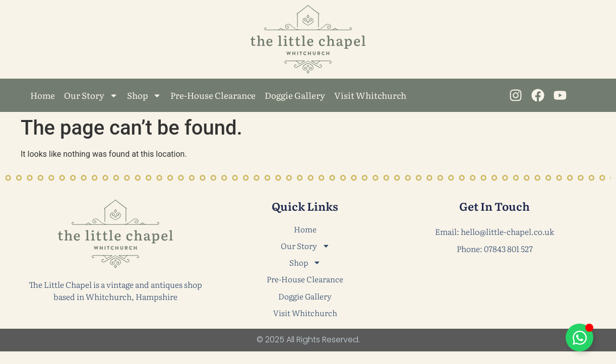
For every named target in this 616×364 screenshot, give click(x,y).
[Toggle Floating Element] (579, 338)
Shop (144, 96)
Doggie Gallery (295, 95)
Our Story (91, 96)
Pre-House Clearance (213, 95)
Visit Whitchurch (370, 95)
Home (43, 95)
